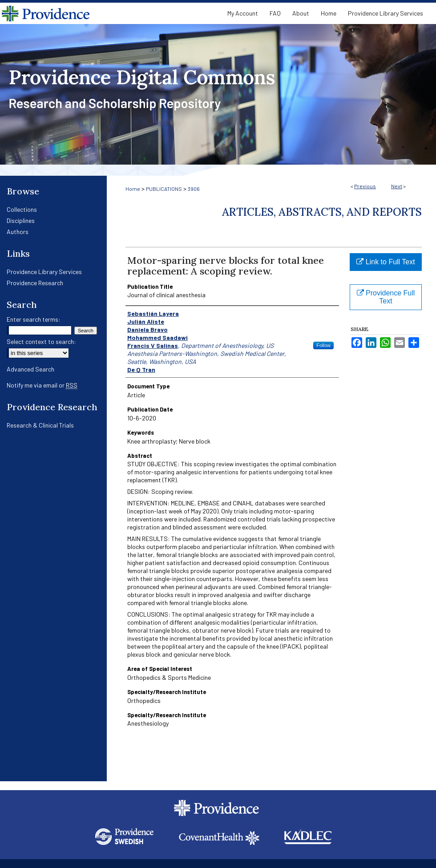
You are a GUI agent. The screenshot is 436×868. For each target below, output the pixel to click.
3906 (194, 189)
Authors (18, 232)
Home (133, 189)
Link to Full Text (386, 262)
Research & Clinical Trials (40, 425)
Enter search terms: (34, 319)
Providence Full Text (386, 297)
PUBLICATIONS (164, 189)
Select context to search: (41, 341)
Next (397, 186)
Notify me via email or (42, 385)
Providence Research (35, 283)
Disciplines (21, 220)
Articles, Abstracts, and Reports (322, 212)
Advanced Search (30, 369)
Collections (22, 209)
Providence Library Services (44, 272)
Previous (365, 186)
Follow (323, 345)
